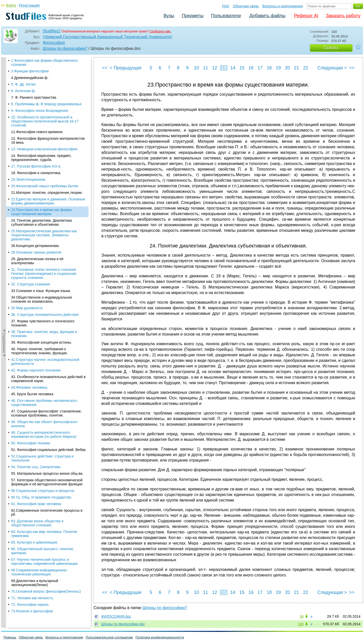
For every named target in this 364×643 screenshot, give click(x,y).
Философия (54, 43)
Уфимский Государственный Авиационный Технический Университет (107, 37)
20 (287, 68)
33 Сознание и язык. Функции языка (41, 153)
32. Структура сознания (31, 147)
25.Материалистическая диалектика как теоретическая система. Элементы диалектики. (44, 97)
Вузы (169, 16)
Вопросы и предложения (283, 6)
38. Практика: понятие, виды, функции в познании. (44, 196)
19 (278, 68)
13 (224, 68)
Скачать (331, 48)
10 (196, 68)
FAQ (226, 6)
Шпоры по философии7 (65, 48)
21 (297, 68)
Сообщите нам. (160, 31)
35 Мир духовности (27, 170)
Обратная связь (246, 6)
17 (260, 68)
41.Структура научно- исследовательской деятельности (45, 224)
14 (233, 68)
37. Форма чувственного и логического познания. (43, 185)
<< (105, 68)
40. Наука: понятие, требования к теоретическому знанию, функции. (39, 213)
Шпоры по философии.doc (123, 624)
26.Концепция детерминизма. (35, 108)
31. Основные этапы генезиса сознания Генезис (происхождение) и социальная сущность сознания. (44, 136)
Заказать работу (343, 16)
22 (306, 68)
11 (206, 68)
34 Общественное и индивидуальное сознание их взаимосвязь (42, 162)
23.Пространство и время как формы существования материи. (42, 74)
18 (269, 68)
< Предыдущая (126, 68)
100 (301, 624)
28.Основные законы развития (36, 115)
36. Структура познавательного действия (45, 177)
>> (352, 68)
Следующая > (332, 68)
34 (302, 616)
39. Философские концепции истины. (41, 205)
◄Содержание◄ (4, 146)
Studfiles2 (52, 31)
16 (251, 68)
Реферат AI (306, 16)
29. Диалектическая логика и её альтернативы (37, 123)
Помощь (10, 637)
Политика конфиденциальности (160, 637)
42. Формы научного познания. (36, 233)
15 (242, 68)
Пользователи (226, 16)
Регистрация (29, 5)
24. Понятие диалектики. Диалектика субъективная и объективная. (41, 85)
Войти (11, 5)
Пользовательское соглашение (109, 637)
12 (215, 68)
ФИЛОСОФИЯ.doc (116, 616)
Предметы (193, 16)
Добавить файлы (267, 16)
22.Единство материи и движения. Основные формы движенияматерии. (48, 64)
